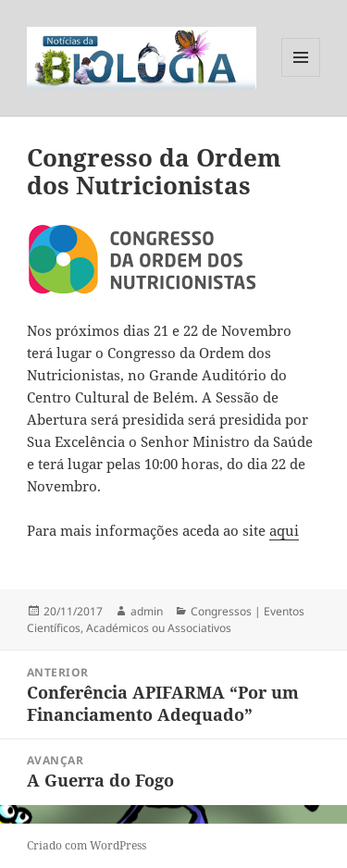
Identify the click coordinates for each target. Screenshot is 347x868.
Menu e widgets (301, 76)
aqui (284, 530)
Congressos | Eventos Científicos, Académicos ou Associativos (166, 620)
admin (147, 611)
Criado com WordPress (87, 845)
